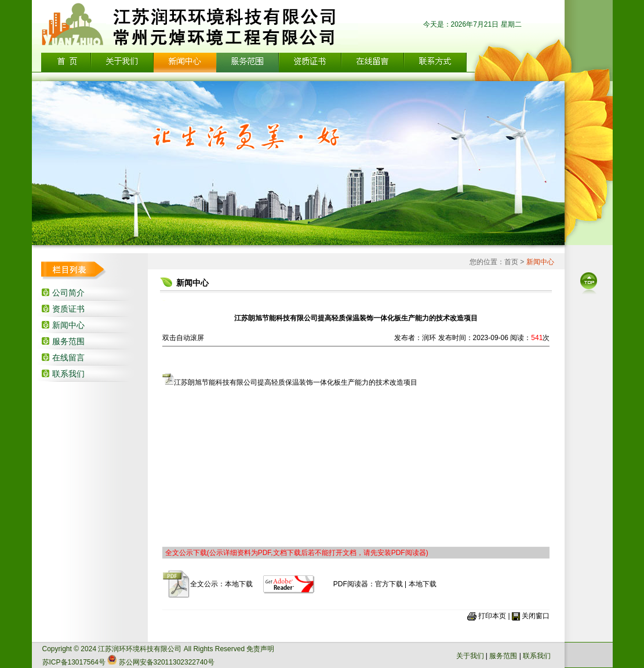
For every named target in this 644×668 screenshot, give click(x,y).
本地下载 (239, 584)
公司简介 (68, 293)
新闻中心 (68, 325)
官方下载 (389, 584)
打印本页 (492, 616)
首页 (511, 262)
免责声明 (260, 649)
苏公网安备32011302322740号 (167, 662)
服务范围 (68, 341)
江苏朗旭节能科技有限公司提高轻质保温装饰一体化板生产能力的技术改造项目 (290, 382)
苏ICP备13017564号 (74, 662)
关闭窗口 (536, 616)
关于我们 (470, 656)
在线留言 (68, 357)
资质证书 (68, 309)
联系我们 (68, 374)
